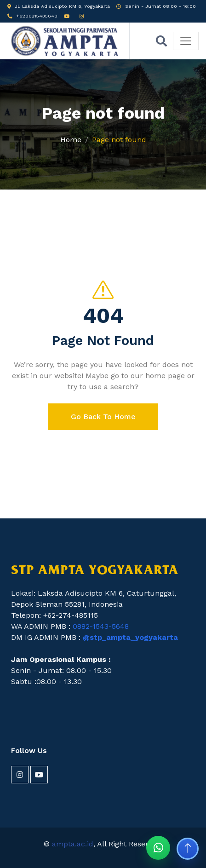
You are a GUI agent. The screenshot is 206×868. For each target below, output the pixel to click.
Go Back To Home (103, 417)
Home (71, 140)
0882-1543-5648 (101, 626)
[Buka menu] (186, 41)
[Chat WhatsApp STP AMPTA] (158, 848)
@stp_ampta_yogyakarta (130, 637)
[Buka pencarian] (161, 41)
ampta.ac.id (73, 844)
